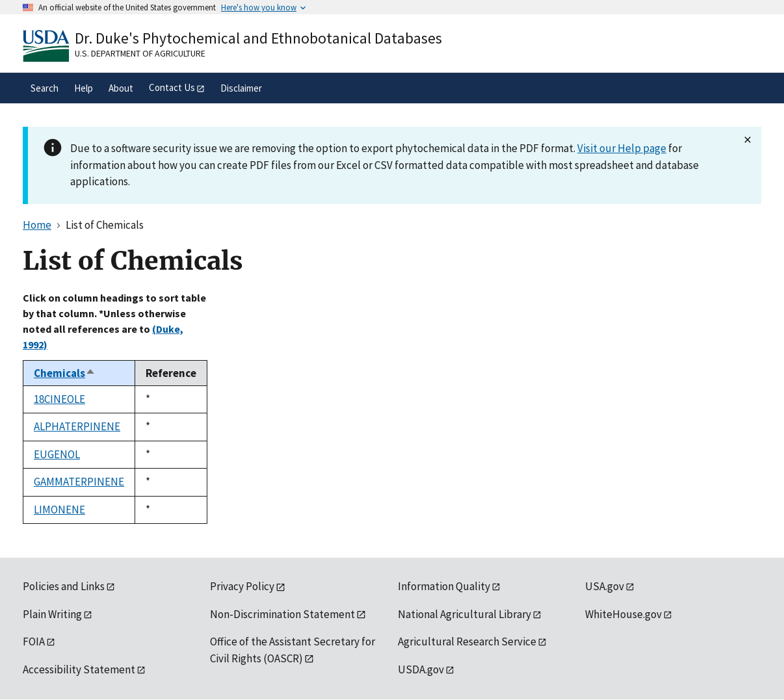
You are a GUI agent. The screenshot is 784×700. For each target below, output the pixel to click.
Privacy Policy (242, 586)
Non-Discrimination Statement (282, 614)
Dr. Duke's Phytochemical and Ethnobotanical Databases (258, 38)
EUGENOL (57, 454)
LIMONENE (59, 510)
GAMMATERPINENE (79, 482)
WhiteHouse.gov (623, 614)
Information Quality (444, 586)
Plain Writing (52, 614)
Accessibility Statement (79, 669)
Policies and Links (64, 586)
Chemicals (65, 373)
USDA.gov (421, 669)
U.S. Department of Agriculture (140, 53)
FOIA (34, 642)
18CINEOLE (59, 399)
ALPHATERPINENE (77, 426)
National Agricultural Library (464, 614)
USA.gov (605, 586)
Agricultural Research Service (467, 642)
